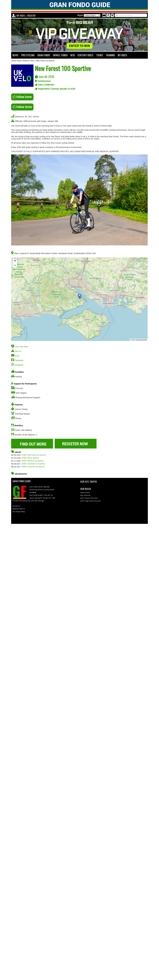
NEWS (15, 55)
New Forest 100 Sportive (45, 61)
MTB (73, 55)
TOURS (100, 55)
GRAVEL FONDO (60, 55)
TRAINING (110, 55)
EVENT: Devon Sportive (30, 458)
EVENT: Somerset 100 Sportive (33, 467)
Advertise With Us (19, 509)
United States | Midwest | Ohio (23, 61)
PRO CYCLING (28, 55)
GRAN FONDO (44, 55)
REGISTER (31, 16)
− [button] (15, 265)
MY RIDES (21, 16)
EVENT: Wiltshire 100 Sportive (33, 461)
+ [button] (15, 261)
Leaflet (133, 340)
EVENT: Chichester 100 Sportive (33, 464)
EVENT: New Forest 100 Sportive (34, 455)
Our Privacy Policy (19, 512)
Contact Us (16, 506)
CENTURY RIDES (85, 55)
